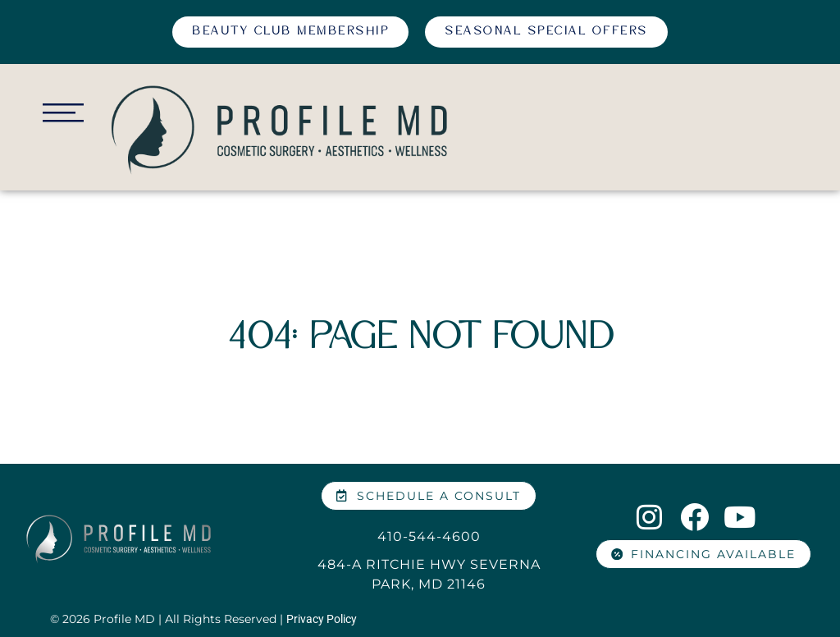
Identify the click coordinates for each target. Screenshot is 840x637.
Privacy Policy (322, 619)
